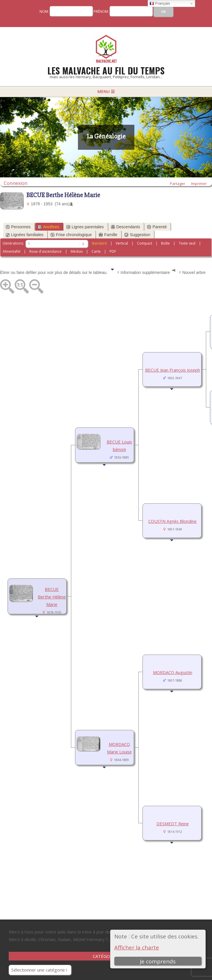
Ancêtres (48, 227)
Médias (77, 251)
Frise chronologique (71, 235)
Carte (96, 251)
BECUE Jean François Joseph (173, 370)
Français (160, 3)
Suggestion (137, 235)
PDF (113, 251)
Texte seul (187, 243)
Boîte (165, 243)
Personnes (18, 227)
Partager (178, 183)
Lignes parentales (85, 227)
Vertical (122, 243)
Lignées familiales (25, 235)
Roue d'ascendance (46, 251)
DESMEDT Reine (173, 824)
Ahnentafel (11, 251)
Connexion (16, 183)
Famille (108, 235)
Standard (99, 243)
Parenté (157, 227)
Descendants (126, 227)
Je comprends (158, 961)
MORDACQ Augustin (173, 672)
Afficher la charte (137, 947)
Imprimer (199, 183)
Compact (145, 243)
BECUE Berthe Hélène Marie (52, 597)
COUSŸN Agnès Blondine (172, 521)
